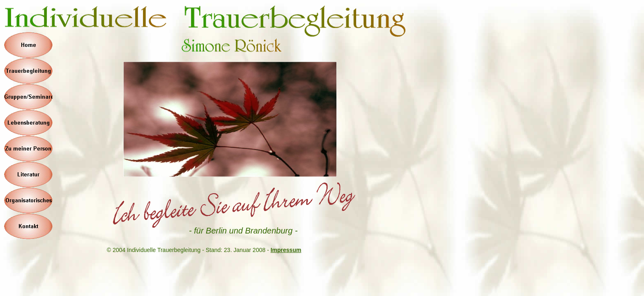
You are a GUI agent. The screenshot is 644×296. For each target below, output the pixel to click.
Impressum (286, 250)
